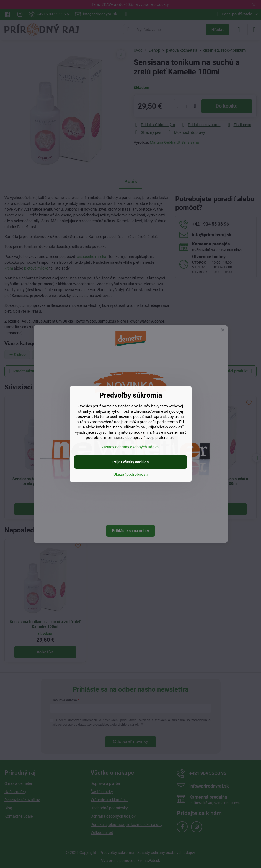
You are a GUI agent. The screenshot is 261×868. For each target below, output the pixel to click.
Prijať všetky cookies (130, 462)
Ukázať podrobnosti (130, 474)
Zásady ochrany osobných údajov (130, 447)
